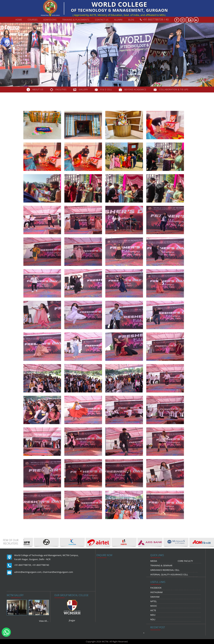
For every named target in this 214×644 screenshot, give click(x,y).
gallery (84, 90)
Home (19, 20)
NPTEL (154, 601)
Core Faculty (185, 561)
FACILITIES (61, 90)
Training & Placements (76, 20)
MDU (153, 615)
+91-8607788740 (41, 565)
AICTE (153, 610)
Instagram (156, 592)
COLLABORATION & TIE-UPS (174, 90)
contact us (102, 20)
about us (38, 90)
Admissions (50, 20)
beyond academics (136, 90)
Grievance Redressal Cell (165, 570)
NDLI (153, 619)
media (154, 561)
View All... (44, 621)
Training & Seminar (161, 565)
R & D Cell (106, 90)
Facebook (156, 588)
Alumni (118, 20)
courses (33, 20)
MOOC (154, 606)
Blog (131, 20)
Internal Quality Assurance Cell (169, 574)
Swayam (155, 597)
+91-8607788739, (23, 565)
